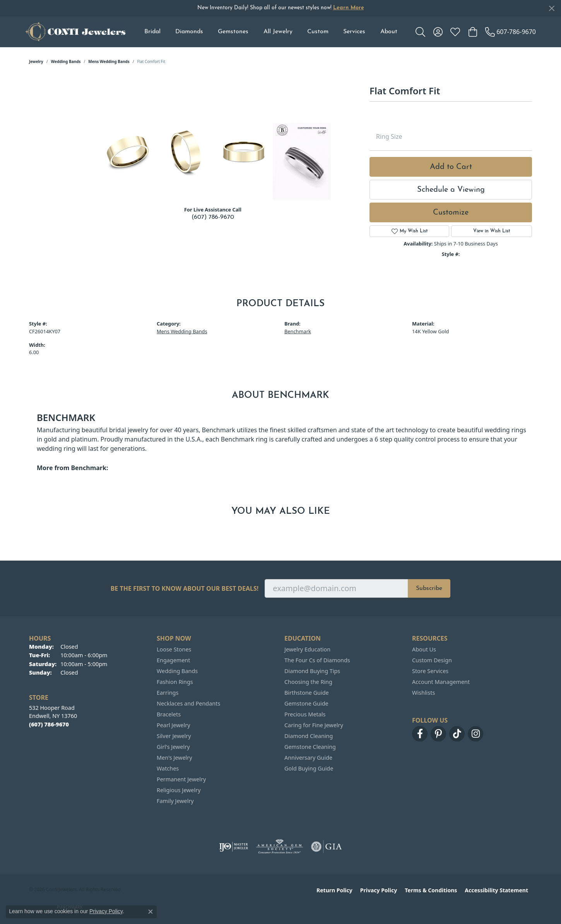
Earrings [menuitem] (168, 693)
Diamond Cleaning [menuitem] (309, 736)
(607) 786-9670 (213, 217)
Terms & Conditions (431, 890)
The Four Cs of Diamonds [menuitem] (317, 660)
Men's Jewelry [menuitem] (174, 758)
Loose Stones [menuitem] (174, 649)
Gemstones (233, 32)
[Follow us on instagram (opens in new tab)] (475, 734)
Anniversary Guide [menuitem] (308, 758)
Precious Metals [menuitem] (305, 714)
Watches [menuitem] (168, 768)
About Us (424, 649)
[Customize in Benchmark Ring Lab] (302, 161)
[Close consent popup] (151, 912)
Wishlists (423, 693)
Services (354, 32)
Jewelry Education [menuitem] (307, 649)
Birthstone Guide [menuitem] (307, 693)
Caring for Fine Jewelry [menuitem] (314, 725)
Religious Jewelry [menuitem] (179, 790)
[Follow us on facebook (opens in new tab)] (420, 734)
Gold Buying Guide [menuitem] (309, 768)
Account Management (441, 682)
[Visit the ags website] (280, 847)
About (389, 32)
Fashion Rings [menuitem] (175, 682)
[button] (420, 32)
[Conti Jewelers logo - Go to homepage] (75, 32)
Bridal (152, 32)
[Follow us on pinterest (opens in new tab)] (438, 734)
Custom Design (432, 660)
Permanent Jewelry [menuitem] (181, 779)
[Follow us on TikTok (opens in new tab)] (457, 734)
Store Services (430, 671)
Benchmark (298, 331)
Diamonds (189, 32)
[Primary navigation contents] (271, 32)
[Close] (552, 8)
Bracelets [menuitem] (169, 714)
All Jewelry (278, 32)
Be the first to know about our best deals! (185, 589)
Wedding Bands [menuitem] (177, 671)
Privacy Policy (379, 890)
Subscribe (429, 588)
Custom (318, 32)
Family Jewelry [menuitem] (175, 801)
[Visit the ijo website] (233, 847)
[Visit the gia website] (327, 847)
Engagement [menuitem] (173, 660)
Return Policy (334, 890)
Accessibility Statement (496, 890)
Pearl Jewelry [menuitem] (173, 725)
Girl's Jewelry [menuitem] (173, 747)
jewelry (36, 61)
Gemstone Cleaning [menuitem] (310, 747)
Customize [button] (451, 213)
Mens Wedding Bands (109, 61)
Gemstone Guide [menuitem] (306, 703)
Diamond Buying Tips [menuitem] (312, 671)
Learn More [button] (349, 8)
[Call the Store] (49, 724)
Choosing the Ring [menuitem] (308, 682)
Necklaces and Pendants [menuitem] (188, 703)
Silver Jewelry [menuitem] (174, 736)
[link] (511, 32)
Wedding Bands (66, 61)
